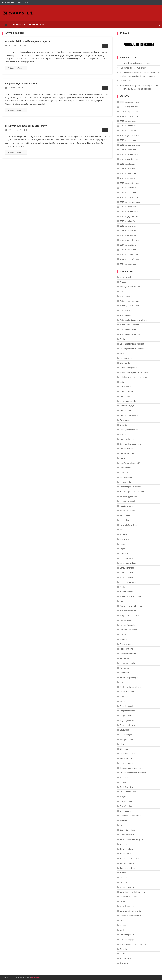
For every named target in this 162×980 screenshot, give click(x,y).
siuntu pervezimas (128, 758)
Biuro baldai (125, 363)
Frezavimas (125, 434)
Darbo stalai (125, 396)
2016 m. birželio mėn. (129, 154)
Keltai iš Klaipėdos (128, 511)
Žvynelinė (124, 963)
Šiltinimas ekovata (128, 754)
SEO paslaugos (126, 735)
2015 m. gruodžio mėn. (130, 183)
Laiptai (123, 549)
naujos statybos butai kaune (21, 84)
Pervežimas (125, 673)
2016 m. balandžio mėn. (130, 164)
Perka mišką (125, 658)
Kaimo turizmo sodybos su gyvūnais (135, 63)
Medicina (124, 587)
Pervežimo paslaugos (129, 677)
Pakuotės (124, 635)
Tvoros (123, 873)
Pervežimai (125, 668)
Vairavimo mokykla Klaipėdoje (133, 892)
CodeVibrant (36, 977)
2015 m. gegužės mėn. (129, 216)
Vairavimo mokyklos (128, 897)
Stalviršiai (124, 777)
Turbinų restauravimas (130, 858)
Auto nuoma (125, 296)
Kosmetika (124, 539)
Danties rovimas (127, 391)
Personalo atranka (128, 663)
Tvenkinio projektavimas (130, 863)
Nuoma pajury (126, 620)
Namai (123, 601)
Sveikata (123, 820)
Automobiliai (125, 315)
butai (122, 382)
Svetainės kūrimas (128, 830)
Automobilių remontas (129, 325)
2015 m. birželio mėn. (129, 212)
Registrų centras (127, 720)
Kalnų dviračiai (126, 477)
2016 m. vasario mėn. (129, 173)
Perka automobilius (128, 654)
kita (122, 530)
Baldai (123, 339)
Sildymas (124, 744)
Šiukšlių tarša (126, 81)
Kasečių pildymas (127, 506)
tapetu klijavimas (127, 835)
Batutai (123, 353)
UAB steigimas (126, 878)
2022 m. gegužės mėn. (129, 107)
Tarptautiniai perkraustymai (132, 839)
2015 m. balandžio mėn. (130, 221)
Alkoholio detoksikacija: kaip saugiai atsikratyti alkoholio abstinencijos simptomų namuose (139, 74)
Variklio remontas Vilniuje (131, 916)
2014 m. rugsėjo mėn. (129, 254)
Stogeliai (124, 797)
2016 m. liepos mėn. (128, 150)
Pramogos (124, 696)
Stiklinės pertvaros (128, 787)
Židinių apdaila (126, 959)
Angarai (123, 282)
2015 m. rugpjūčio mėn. (130, 202)
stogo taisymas (126, 811)
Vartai (122, 920)
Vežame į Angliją (127, 939)
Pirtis (122, 682)
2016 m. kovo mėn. (128, 169)
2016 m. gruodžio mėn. (130, 135)
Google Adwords (127, 439)
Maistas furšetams (128, 577)
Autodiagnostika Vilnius (130, 306)
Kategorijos (35, 25)
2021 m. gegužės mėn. (129, 111)
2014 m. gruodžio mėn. (130, 240)
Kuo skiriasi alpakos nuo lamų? (133, 68)
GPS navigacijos (127, 449)
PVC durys (124, 701)
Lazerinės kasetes (127, 573)
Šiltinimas (124, 749)
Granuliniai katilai (127, 453)
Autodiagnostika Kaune (130, 301)
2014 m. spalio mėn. (128, 250)
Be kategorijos (126, 358)
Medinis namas (126, 592)
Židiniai (123, 954)
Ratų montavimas (127, 711)
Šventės (123, 825)
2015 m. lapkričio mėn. (130, 188)
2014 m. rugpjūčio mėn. (130, 259)
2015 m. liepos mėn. (128, 207)
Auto (122, 291)
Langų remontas (127, 568)
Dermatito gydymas (128, 406)
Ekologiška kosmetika (129, 430)
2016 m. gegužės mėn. (129, 159)
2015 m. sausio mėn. (129, 235)
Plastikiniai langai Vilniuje (131, 687)
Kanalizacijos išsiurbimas (130, 487)
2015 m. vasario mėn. (129, 231)
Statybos (124, 782)
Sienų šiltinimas (127, 739)
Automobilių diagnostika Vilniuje (134, 320)
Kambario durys (127, 482)
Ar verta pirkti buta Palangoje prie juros (28, 41)
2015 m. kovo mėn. (128, 226)
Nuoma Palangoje (127, 625)
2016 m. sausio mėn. (129, 178)
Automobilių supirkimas (130, 330)
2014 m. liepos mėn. (128, 264)
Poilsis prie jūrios (127, 692)
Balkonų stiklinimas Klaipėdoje (133, 349)
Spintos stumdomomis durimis (133, 773)
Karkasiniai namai (127, 501)
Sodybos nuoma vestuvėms (132, 768)
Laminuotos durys (128, 558)
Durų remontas (126, 411)
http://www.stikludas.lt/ (130, 463)
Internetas (124, 472)
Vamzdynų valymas (128, 906)
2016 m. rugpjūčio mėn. (130, 145)
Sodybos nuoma (127, 763)
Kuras (122, 544)
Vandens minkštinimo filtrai (132, 911)
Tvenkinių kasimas (128, 868)
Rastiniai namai (126, 706)
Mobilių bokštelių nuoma (130, 596)
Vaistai (123, 901)
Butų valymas (126, 387)
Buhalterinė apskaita (129, 368)
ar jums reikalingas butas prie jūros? (26, 126)
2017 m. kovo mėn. (128, 121)
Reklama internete (128, 725)
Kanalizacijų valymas (129, 496)
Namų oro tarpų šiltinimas (131, 606)
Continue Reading (16, 68)
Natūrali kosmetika (128, 611)
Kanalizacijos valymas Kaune (132, 492)
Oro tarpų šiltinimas (128, 630)
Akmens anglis (126, 277)
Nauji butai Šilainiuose (129, 615)
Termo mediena (127, 849)
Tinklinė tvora (126, 854)
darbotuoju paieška (128, 401)
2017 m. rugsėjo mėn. (129, 116)
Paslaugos (124, 639)
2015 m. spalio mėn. (128, 192)
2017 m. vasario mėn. (129, 126)
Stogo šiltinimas (127, 801)
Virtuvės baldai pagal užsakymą (133, 944)
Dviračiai (124, 425)
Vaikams (123, 882)
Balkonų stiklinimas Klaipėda (132, 344)
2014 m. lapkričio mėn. (130, 245)
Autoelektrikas (126, 310)
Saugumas (124, 730)
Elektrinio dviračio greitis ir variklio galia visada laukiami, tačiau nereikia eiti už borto (139, 87)
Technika (124, 844)
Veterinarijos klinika (128, 935)
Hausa (123, 458)
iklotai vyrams (126, 468)
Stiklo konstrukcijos (128, 792)
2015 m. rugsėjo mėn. (129, 197)
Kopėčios (124, 534)
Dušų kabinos (126, 420)
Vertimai (124, 930)
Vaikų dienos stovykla (129, 887)
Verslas (123, 925)
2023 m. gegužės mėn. (129, 102)
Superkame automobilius (131, 816)
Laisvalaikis (125, 553)
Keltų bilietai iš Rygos (129, 525)
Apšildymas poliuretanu (130, 287)
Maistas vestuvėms (128, 582)
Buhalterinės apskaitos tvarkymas (134, 372)
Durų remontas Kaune (129, 415)
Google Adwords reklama (131, 444)
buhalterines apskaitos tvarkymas (134, 377)
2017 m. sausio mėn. (129, 131)
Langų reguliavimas (128, 563)
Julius (24, 45)
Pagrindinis (19, 25)
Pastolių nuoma (127, 644)
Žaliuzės (123, 949)
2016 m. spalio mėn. (128, 140)
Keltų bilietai (125, 515)
